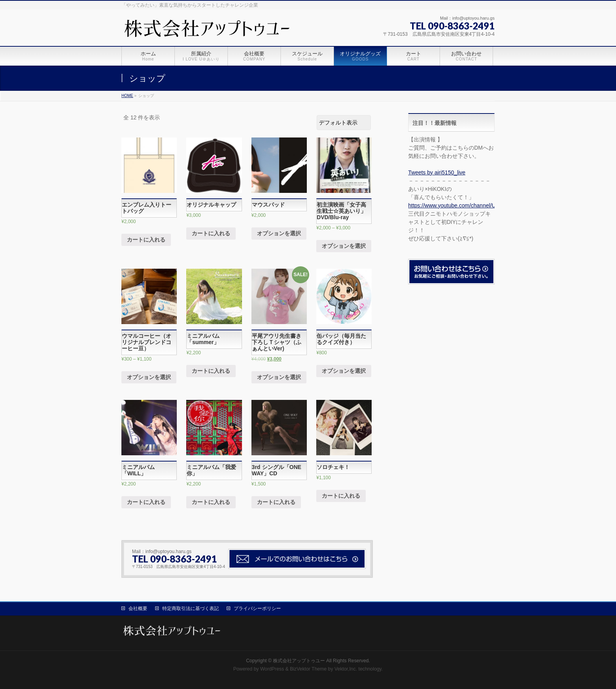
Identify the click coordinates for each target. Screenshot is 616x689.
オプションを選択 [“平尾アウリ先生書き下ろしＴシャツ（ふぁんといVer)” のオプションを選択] (279, 377)
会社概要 (138, 608)
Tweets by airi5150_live (437, 172)
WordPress (272, 669)
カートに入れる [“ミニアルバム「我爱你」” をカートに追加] (211, 502)
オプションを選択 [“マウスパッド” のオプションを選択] (279, 233)
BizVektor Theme (308, 669)
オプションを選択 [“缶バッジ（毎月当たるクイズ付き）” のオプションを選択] (344, 371)
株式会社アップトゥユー (299, 661)
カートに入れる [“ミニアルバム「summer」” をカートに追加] (211, 371)
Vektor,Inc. (346, 669)
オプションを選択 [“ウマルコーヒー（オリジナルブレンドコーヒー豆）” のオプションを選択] (149, 377)
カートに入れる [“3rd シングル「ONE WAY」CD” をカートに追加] (276, 502)
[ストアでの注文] (344, 123)
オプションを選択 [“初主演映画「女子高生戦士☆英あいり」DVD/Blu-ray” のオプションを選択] (344, 246)
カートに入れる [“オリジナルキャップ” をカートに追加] (211, 233)
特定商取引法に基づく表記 (191, 608)
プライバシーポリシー (257, 608)
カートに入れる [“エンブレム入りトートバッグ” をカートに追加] (146, 240)
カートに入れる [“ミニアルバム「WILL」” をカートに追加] (146, 502)
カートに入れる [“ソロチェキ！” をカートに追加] (341, 496)
